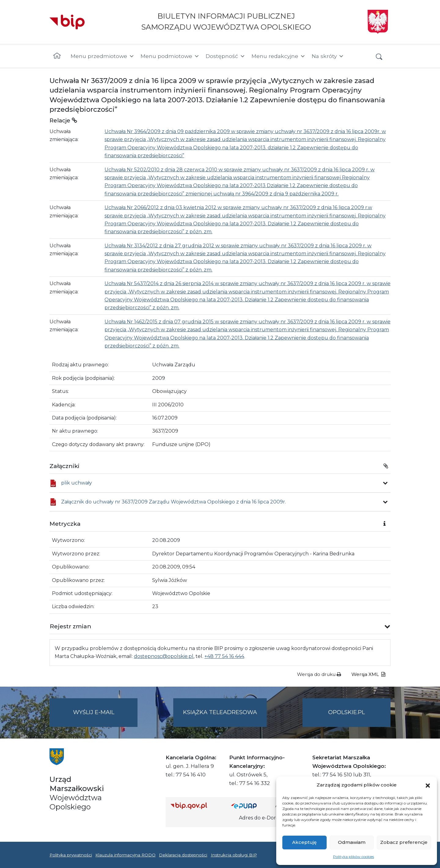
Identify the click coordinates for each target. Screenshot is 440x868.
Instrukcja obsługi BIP (234, 855)
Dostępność (226, 56)
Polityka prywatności (71, 855)
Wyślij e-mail (105, 717)
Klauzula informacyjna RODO (125, 855)
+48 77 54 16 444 (224, 656)
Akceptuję (304, 842)
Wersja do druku (319, 674)
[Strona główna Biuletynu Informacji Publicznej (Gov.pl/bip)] (196, 806)
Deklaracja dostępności (183, 855)
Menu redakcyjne (279, 56)
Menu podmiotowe (170, 56)
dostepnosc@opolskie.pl (164, 656)
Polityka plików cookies (354, 857)
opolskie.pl (346, 712)
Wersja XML (368, 674)
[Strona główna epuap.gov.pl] (251, 806)
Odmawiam (352, 842)
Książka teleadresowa (220, 712)
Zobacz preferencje (404, 842)
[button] (428, 785)
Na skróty (328, 56)
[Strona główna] (57, 56)
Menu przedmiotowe (103, 56)
